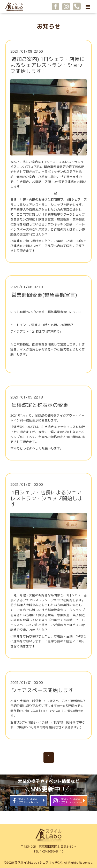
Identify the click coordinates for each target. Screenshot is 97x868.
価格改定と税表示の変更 (40, 405)
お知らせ (49, 26)
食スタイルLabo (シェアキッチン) (38, 862)
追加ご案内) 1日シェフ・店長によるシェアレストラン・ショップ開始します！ (48, 65)
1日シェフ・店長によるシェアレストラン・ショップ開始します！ (47, 498)
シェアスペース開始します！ (45, 690)
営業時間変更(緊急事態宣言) (44, 295)
